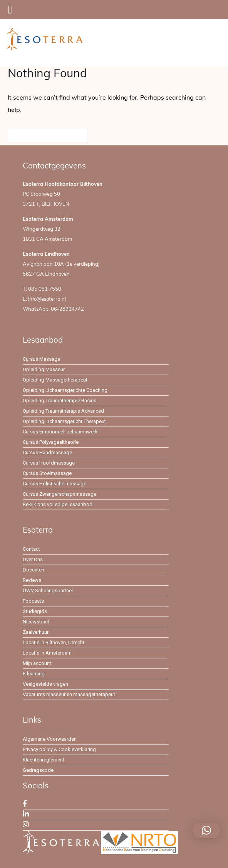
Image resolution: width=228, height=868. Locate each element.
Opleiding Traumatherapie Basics (60, 401)
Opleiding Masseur (44, 369)
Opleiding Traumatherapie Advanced (63, 411)
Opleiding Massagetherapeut (55, 380)
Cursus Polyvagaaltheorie (51, 442)
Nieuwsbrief (36, 622)
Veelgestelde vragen (45, 684)
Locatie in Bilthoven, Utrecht (54, 642)
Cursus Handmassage (47, 452)
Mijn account (37, 663)
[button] (206, 830)
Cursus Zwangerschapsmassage (60, 494)
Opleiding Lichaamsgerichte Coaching (65, 390)
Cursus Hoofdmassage (49, 463)
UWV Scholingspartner (48, 591)
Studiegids (35, 611)
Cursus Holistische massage (54, 484)
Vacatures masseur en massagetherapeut (69, 694)
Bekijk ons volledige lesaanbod (58, 504)
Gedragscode (38, 770)
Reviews (32, 580)
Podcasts (33, 601)
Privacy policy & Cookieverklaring (59, 749)
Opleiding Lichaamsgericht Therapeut (64, 421)
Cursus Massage (41, 359)
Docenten (34, 570)
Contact (31, 549)
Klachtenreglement (44, 760)
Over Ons (33, 559)
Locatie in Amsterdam (47, 653)
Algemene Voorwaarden (50, 739)
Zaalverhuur (36, 632)
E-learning (34, 674)
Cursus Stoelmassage (47, 473)
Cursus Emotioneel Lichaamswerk (60, 432)
